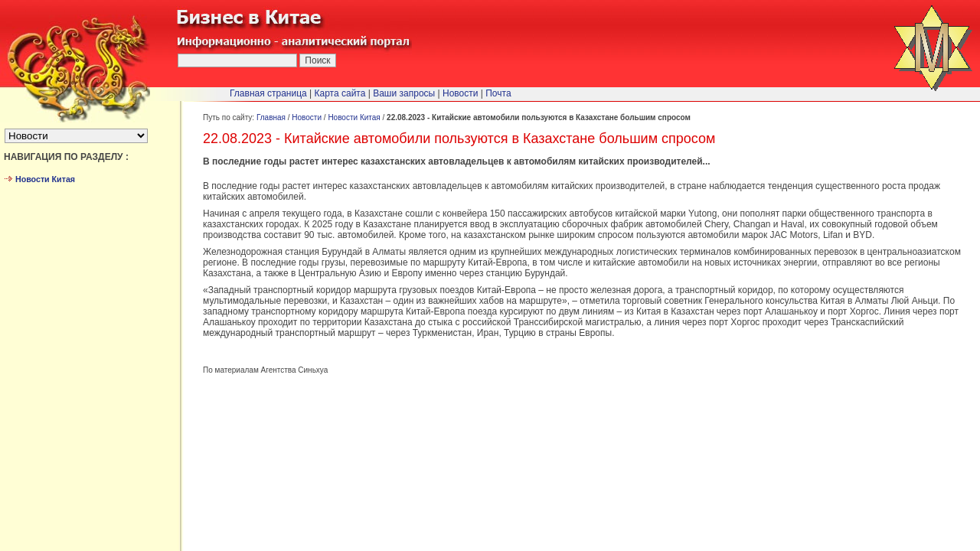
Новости (307, 117)
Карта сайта (340, 93)
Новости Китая (354, 117)
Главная (271, 117)
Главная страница (268, 93)
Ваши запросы (404, 93)
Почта (498, 93)
